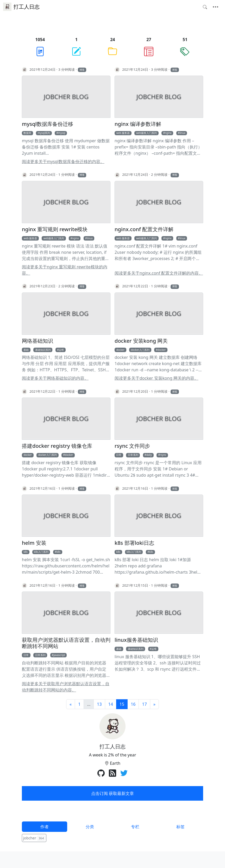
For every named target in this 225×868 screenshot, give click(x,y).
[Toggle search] (205, 7)
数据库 (27, 133)
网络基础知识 (37, 341)
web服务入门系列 (146, 133)
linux (183, 133)
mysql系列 (44, 133)
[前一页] (71, 704)
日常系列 (133, 455)
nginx (168, 133)
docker (120, 350)
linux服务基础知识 (136, 640)
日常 (119, 455)
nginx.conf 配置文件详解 (144, 229)
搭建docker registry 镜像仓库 (57, 446)
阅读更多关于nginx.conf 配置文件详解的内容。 (159, 273)
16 (133, 704)
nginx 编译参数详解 (138, 124)
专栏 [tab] (135, 827)
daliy (149, 455)
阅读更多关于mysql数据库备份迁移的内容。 (63, 161)
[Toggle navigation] (215, 7)
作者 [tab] (45, 827)
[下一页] (154, 704)
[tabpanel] (113, 838)
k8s (26, 552)
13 (99, 704)
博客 (82, 70)
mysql (62, 133)
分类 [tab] (90, 827)
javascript (59, 655)
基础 (26, 350)
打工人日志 (21, 7)
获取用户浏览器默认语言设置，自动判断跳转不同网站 (66, 643)
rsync (163, 455)
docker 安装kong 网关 (141, 341)
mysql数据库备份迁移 (48, 124)
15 (122, 704)
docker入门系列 (140, 350)
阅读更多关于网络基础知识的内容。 (55, 378)
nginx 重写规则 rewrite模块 (55, 229)
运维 (61, 350)
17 (144, 704)
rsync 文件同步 (132, 446)
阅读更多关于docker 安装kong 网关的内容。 (157, 378)
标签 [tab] (180, 827)
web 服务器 (123, 133)
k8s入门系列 (41, 552)
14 (111, 704)
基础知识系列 (43, 350)
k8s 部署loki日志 (134, 543)
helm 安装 (34, 543)
